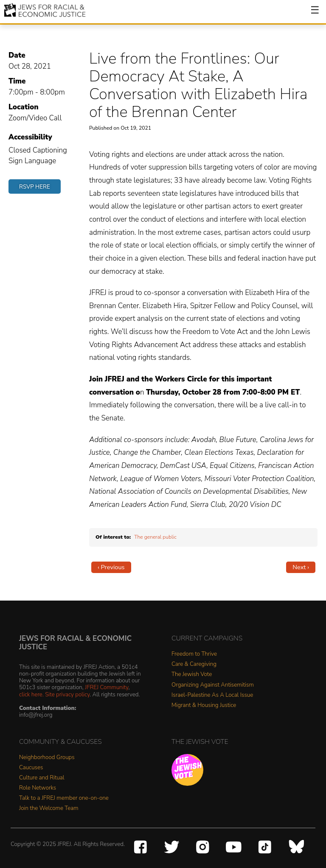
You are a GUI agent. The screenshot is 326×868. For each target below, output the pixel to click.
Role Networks (38, 788)
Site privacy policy (67, 694)
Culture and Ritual (42, 778)
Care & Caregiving (194, 664)
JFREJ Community (107, 687)
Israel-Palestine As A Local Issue (212, 695)
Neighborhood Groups (47, 758)
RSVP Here (35, 187)
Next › (301, 567)
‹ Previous (111, 567)
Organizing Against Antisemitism (213, 685)
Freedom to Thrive (194, 654)
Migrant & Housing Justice (204, 705)
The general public (155, 537)
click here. (31, 694)
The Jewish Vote (192, 675)
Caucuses (31, 768)
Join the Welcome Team (49, 808)
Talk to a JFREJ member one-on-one (64, 798)
